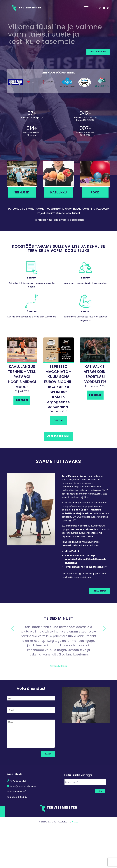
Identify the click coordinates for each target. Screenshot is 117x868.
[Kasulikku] (58, 192)
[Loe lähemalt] (99, 591)
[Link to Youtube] (104, 8)
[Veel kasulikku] (59, 437)
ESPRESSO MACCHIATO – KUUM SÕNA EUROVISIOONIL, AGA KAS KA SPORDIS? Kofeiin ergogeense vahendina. (58, 387)
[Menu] (85, 8)
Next (104, 629)
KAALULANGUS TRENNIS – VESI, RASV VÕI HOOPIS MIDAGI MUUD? (22, 377)
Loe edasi (22, 400)
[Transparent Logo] (26, 8)
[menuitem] (85, 8)
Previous (13, 629)
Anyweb (75, 822)
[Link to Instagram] (100, 8)
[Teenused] (22, 192)
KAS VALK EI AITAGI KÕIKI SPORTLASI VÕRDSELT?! (95, 374)
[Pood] (95, 192)
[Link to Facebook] (96, 8)
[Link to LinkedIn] (108, 8)
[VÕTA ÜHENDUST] (98, 52)
